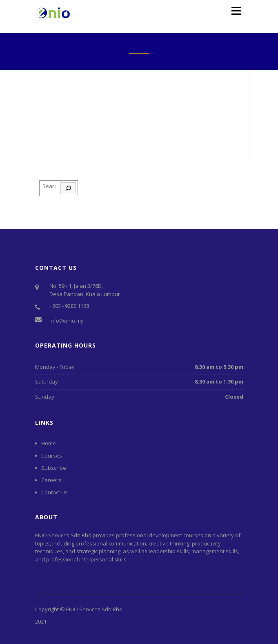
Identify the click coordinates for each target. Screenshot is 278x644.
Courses (52, 456)
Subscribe (54, 468)
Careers (51, 480)
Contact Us (54, 492)
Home (49, 443)
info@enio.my (67, 321)
